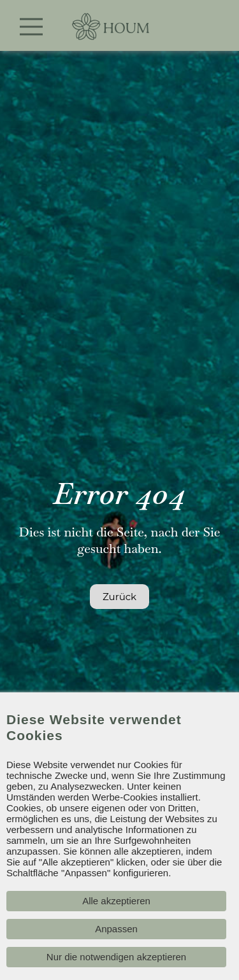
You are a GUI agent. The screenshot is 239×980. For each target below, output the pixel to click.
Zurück (119, 597)
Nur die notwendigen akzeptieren (116, 957)
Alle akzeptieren (116, 901)
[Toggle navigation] (32, 27)
